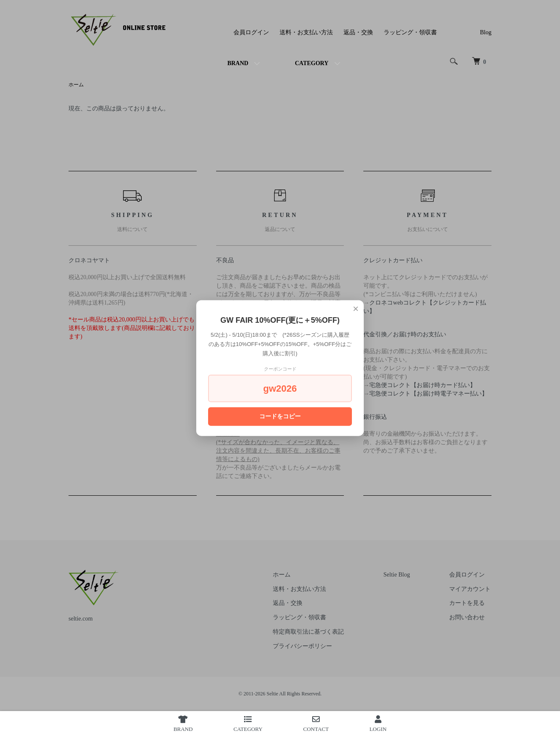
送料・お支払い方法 (306, 32)
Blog (486, 32)
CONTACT (316, 724)
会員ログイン (251, 32)
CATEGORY (312, 63)
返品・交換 (358, 32)
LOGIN (378, 724)
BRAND (238, 63)
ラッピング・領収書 (410, 32)
